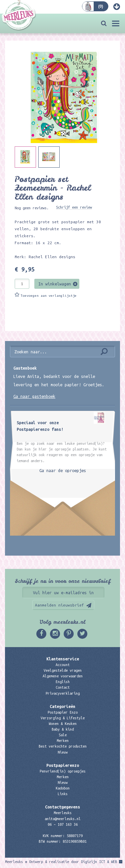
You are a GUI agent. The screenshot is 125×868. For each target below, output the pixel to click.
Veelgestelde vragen (63, 670)
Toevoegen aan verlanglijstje (49, 296)
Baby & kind (63, 729)
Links (63, 794)
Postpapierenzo (63, 765)
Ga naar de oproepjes (63, 470)
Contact (63, 687)
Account (63, 665)
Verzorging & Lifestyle (63, 718)
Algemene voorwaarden (63, 676)
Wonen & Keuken (63, 724)
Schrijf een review (74, 207)
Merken (63, 741)
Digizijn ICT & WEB (99, 862)
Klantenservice (63, 659)
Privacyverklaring (63, 693)
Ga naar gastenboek (34, 396)
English (63, 682)
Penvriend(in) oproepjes (63, 771)
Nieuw (63, 752)
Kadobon (63, 788)
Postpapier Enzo (63, 712)
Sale (63, 735)
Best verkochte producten (63, 746)
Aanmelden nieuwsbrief (59, 605)
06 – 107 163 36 (63, 824)
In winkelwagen (55, 284)
